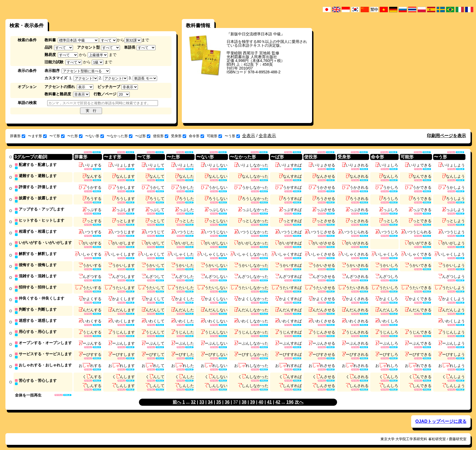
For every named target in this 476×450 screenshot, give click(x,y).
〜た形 (75, 136)
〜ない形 (95, 136)
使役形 (161, 136)
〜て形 (57, 136)
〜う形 (232, 136)
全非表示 (267, 136)
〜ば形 (143, 136)
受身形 (179, 136)
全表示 (249, 136)
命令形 (196, 136)
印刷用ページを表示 (446, 136)
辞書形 (18, 136)
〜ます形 (37, 136)
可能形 (214, 136)
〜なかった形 (120, 136)
